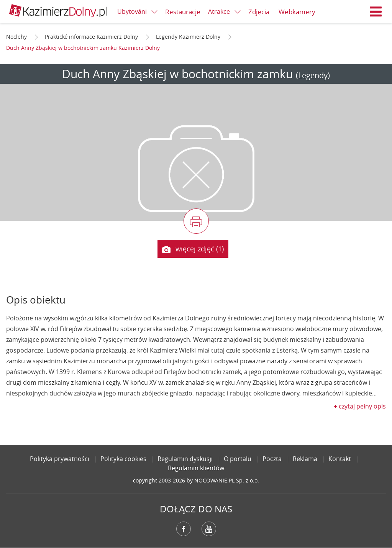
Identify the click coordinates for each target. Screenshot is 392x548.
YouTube (209, 529)
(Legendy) (313, 75)
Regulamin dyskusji (185, 459)
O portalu (238, 459)
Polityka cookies (123, 459)
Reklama (305, 459)
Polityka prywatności (60, 459)
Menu (376, 11)
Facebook (184, 529)
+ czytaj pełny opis (360, 406)
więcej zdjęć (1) (193, 249)
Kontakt (340, 459)
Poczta (272, 459)
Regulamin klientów (196, 468)
